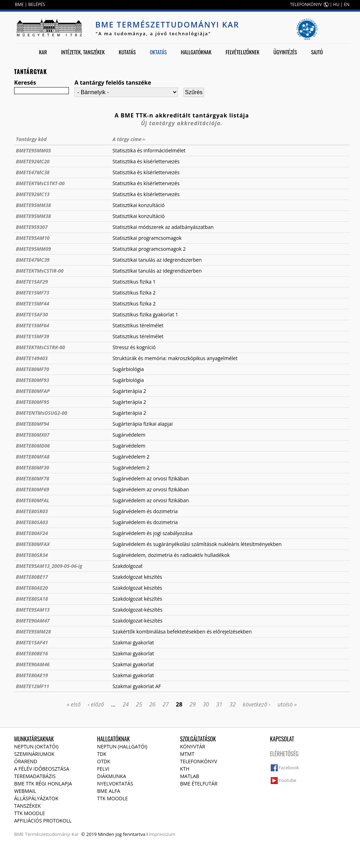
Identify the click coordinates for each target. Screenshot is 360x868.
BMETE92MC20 (33, 161)
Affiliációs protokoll (43, 821)
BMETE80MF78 (32, 478)
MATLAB (190, 776)
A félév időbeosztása (42, 769)
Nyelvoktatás (115, 784)
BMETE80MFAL (33, 500)
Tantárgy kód (31, 139)
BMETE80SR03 (32, 511)
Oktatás (158, 52)
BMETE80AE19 (32, 675)
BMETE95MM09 (33, 249)
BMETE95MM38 (33, 205)
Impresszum (162, 834)
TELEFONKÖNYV (306, 4)
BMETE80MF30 (32, 468)
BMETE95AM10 (33, 238)
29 (193, 704)
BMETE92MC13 (33, 194)
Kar (43, 52)
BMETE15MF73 (32, 293)
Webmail (25, 791)
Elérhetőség (284, 754)
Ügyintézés (285, 52)
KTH (185, 769)
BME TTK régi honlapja (43, 784)
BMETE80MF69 (32, 489)
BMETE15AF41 (32, 642)
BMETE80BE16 (32, 653)
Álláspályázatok (36, 798)
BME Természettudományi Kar (167, 24)
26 (152, 704)
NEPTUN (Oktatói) (36, 746)
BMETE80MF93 (32, 380)
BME (19, 4)
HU (336, 4)
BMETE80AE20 (32, 588)
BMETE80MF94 (32, 424)
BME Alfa (109, 791)
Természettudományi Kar (52, 834)
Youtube (287, 780)
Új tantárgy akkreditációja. (182, 123)
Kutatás (127, 52)
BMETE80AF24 (32, 533)
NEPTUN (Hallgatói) (122, 746)
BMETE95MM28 (33, 632)
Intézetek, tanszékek (83, 52)
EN (347, 4)
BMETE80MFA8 (33, 457)
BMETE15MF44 (32, 304)
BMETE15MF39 (32, 336)
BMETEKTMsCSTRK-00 (40, 347)
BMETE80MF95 (32, 402)
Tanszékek (28, 806)
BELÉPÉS (37, 4)
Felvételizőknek (242, 52)
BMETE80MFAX (33, 544)
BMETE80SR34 (32, 555)
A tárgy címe (129, 139)
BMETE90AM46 (33, 664)
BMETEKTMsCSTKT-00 (40, 183)
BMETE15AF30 (32, 314)
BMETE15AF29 (32, 282)
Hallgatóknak (196, 52)
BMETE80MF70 (32, 369)
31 (219, 704)
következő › (257, 704)
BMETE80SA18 (32, 599)
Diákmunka (112, 776)
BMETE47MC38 (33, 172)
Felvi (103, 769)
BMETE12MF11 (32, 686)
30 (206, 704)
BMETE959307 (32, 227)
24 (126, 704)
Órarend (26, 761)
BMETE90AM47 (33, 621)
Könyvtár (193, 746)
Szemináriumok (34, 754)
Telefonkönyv (199, 761)
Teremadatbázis (35, 776)
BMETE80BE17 (32, 577)
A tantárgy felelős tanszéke (113, 83)
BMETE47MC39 (33, 260)
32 (233, 704)
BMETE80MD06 (33, 446)
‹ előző (96, 704)
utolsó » (287, 704)
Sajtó (317, 52)
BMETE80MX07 (33, 435)
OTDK (104, 761)
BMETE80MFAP (33, 391)
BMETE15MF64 (32, 325)
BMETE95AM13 (33, 610)
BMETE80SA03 (32, 522)
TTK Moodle (29, 813)
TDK (102, 754)
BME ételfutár (199, 784)
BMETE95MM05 (33, 150)
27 (166, 704)
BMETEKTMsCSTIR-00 (40, 271)
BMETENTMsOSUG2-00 (41, 413)
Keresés (25, 83)
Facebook (289, 767)
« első (74, 704)
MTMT (187, 754)
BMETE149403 (32, 358)
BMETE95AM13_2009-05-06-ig (49, 566)
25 (139, 704)
